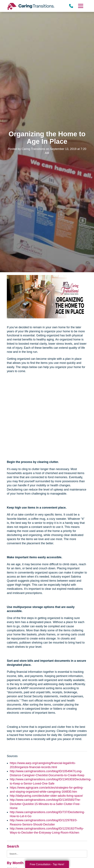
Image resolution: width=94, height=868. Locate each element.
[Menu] (81, 6)
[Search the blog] (47, 854)
